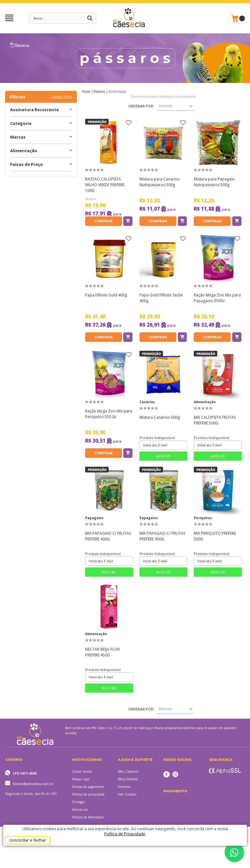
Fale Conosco (127, 794)
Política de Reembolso (88, 817)
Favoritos (124, 787)
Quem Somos (82, 771)
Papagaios (94, 518)
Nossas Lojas (81, 779)
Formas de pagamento (88, 787)
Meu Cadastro (128, 771)
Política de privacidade (88, 794)
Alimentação (205, 402)
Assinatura (80, 810)
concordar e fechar (28, 840)
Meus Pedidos (128, 779)
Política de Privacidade (125, 834)
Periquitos (203, 518)
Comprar (104, 221)
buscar (90, 18)
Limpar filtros (62, 97)
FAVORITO (129, 123)
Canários (147, 402)
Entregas (78, 802)
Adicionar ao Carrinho (128, 221)
